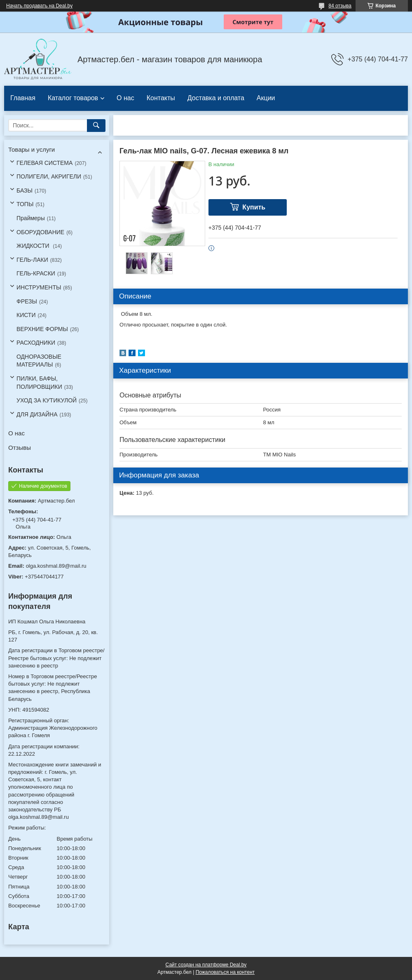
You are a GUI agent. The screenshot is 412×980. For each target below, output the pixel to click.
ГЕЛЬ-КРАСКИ (36, 273)
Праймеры (31, 218)
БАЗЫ (25, 190)
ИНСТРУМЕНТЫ (39, 287)
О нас (125, 98)
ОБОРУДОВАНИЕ (40, 232)
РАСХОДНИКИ (36, 343)
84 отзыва (340, 6)
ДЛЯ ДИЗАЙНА (37, 414)
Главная (23, 98)
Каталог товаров (73, 98)
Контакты (161, 98)
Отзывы (20, 448)
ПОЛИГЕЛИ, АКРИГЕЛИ (49, 176)
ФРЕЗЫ (27, 301)
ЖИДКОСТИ (34, 246)
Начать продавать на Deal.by (39, 6)
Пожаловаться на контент (225, 972)
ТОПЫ (25, 204)
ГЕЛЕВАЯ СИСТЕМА (44, 163)
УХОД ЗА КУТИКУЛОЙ (47, 400)
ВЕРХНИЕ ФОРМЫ (42, 329)
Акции (266, 98)
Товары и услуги (32, 149)
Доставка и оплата (216, 98)
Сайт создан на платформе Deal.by (206, 965)
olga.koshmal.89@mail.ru (56, 566)
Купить (254, 207)
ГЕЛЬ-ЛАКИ (32, 260)
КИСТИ (26, 315)
